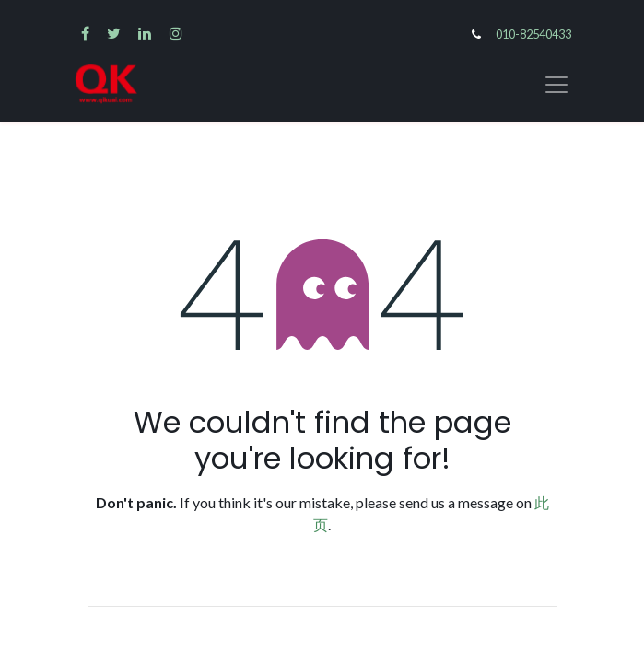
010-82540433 (533, 34)
